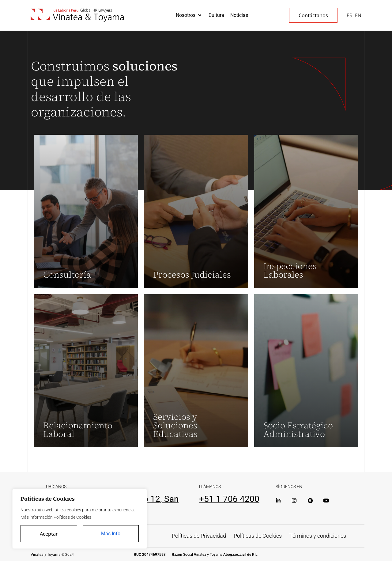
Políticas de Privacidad (199, 536)
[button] (189, 15)
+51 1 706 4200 (229, 499)
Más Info (111, 534)
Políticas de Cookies (258, 536)
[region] (80, 519)
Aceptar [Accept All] (49, 534)
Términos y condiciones (318, 536)
